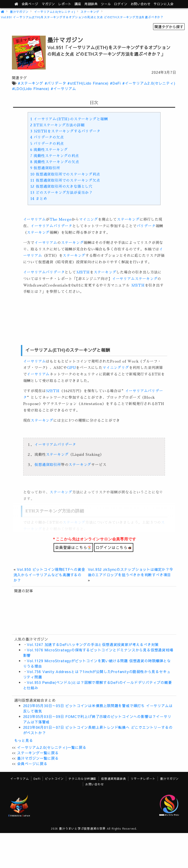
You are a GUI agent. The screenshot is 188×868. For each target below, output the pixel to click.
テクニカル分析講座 (82, 779)
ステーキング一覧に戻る (38, 753)
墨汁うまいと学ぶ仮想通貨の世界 (82, 828)
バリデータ (63, 226)
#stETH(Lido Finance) (88, 83)
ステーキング (90, 12)
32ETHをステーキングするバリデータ (65, 131)
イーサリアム (35, 220)
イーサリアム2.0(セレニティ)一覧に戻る (52, 747)
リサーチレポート (143, 779)
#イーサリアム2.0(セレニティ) (149, 83)
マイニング (88, 220)
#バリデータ (55, 83)
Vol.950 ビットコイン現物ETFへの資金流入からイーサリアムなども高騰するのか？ (49, 575)
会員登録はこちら (73, 547)
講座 (78, 4)
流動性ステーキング (49, 150)
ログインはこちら (114, 547)
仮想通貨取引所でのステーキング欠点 (65, 181)
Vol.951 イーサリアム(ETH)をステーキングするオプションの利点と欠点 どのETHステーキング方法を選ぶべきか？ (82, 17)
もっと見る (24, 740)
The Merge (60, 220)
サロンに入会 (164, 4)
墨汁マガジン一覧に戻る (38, 758)
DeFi (37, 779)
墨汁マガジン (19, 12)
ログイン (121, 4)
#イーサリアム (63, 88)
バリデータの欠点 (47, 137)
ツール (106, 4)
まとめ (39, 199)
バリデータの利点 (47, 144)
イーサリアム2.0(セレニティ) (55, 12)
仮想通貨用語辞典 (113, 779)
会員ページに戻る (32, 764)
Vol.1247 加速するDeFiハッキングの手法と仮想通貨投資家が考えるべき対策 (93, 644)
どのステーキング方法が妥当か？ (61, 193)
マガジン (48, 4)
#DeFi (115, 83)
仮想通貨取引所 (45, 168)
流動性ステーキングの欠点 (55, 162)
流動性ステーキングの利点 (55, 156)
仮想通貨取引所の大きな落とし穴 (61, 187)
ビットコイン (54, 779)
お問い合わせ (141, 4)
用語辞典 (91, 4)
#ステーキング (31, 83)
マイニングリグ (116, 368)
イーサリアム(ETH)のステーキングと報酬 (69, 119)
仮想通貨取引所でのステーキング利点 (65, 174)
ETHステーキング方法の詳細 (57, 125)
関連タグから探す (169, 27)
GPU (71, 368)
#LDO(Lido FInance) (31, 88)
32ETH (83, 272)
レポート (65, 4)
